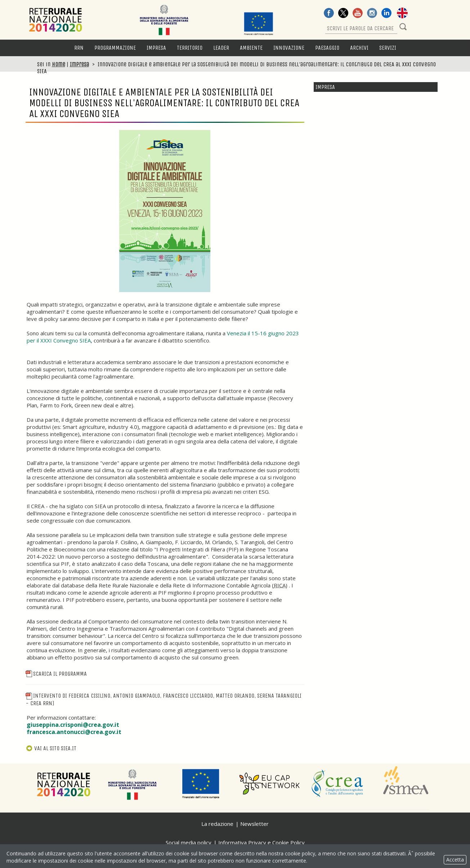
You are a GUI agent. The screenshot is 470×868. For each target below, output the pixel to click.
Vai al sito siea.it (51, 748)
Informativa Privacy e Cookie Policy (261, 842)
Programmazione (115, 48)
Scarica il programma (56, 674)
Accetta (455, 860)
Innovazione (289, 48)
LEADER (221, 48)
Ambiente (251, 48)
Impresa (156, 48)
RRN (79, 48)
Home (59, 64)
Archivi (359, 48)
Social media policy (189, 842)
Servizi (388, 48)
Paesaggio (327, 48)
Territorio (190, 48)
